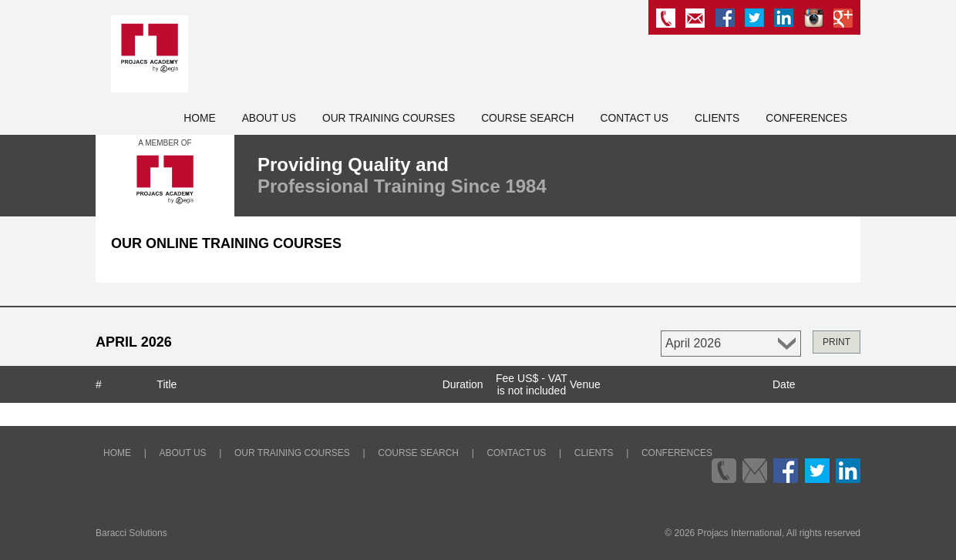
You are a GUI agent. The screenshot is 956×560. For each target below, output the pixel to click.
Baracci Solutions (131, 533)
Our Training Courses (389, 118)
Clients (717, 118)
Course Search (527, 118)
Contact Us (635, 118)
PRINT (836, 342)
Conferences (806, 118)
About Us (269, 118)
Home (199, 118)
